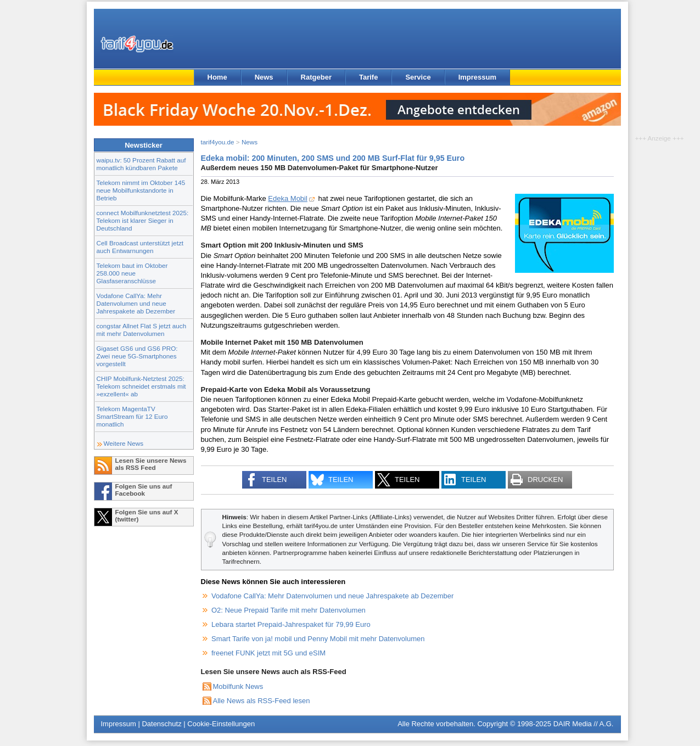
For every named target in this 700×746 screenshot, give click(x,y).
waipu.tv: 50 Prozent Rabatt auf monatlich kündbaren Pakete (141, 164)
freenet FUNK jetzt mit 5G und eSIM (268, 653)
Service (418, 77)
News (264, 77)
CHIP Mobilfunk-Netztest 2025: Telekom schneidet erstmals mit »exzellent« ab (141, 386)
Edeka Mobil (288, 198)
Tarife (368, 77)
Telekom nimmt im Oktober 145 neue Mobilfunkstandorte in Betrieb (141, 190)
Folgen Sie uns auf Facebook (144, 490)
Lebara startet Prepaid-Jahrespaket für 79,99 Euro (291, 624)
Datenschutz (161, 724)
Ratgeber (316, 77)
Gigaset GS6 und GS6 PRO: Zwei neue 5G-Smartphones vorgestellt (137, 356)
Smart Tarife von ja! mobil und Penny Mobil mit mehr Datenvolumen (318, 639)
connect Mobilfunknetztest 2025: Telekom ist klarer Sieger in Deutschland (143, 220)
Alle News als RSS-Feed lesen (262, 701)
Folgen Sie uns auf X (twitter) (147, 515)
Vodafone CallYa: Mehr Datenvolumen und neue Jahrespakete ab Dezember (136, 303)
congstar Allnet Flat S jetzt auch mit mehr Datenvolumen (142, 330)
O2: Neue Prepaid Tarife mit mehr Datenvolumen (289, 610)
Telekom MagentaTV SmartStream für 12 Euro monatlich (132, 416)
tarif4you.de (218, 142)
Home (217, 77)
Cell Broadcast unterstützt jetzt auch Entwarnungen (140, 247)
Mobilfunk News (238, 686)
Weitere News (124, 443)
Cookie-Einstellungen (221, 724)
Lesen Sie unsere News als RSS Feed (151, 464)
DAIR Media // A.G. (584, 724)
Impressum (477, 77)
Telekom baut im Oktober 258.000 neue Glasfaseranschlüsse (132, 273)
